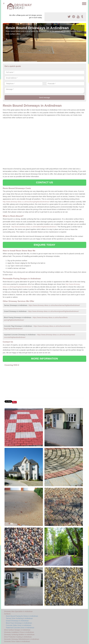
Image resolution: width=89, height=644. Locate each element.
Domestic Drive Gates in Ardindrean (17, 641)
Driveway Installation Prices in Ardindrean (19, 632)
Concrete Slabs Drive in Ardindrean (19, 625)
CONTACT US (44, 182)
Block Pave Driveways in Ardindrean (19, 623)
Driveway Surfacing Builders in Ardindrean (19, 635)
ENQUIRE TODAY (44, 245)
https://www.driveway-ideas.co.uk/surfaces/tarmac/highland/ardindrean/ (54, 305)
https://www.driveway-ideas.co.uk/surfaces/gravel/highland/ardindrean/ (53, 311)
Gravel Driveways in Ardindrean (17, 621)
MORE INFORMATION (44, 359)
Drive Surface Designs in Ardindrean (17, 630)
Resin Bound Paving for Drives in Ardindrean (22, 616)
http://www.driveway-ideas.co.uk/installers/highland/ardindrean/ (34, 227)
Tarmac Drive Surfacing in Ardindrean (19, 618)
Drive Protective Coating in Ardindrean (18, 637)
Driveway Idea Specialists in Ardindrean (18, 611)
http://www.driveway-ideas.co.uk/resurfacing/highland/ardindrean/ (26, 202)
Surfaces (7, 614)
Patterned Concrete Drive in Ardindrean (20, 628)
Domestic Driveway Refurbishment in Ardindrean (22, 639)
